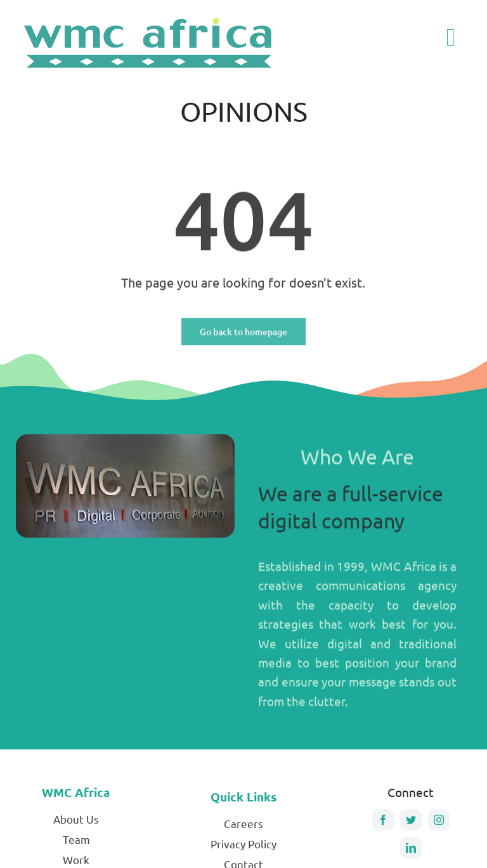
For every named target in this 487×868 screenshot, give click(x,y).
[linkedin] (411, 848)
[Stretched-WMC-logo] (150, 16)
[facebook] (383, 820)
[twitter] (411, 820)
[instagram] (439, 820)
